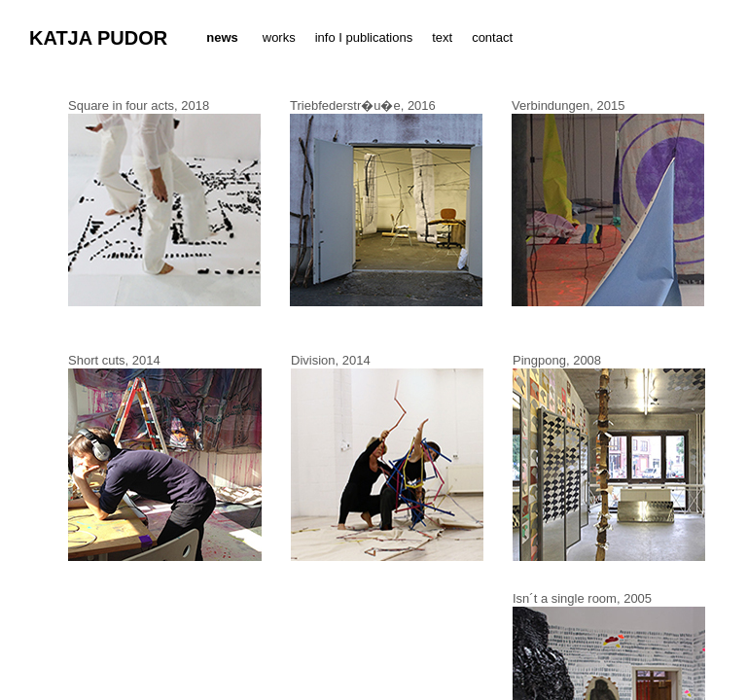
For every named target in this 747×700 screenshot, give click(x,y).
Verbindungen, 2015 (568, 105)
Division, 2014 (331, 360)
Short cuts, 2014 (114, 360)
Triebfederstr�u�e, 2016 (363, 105)
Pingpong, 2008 (557, 360)
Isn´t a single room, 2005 (582, 598)
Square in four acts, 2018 (139, 105)
